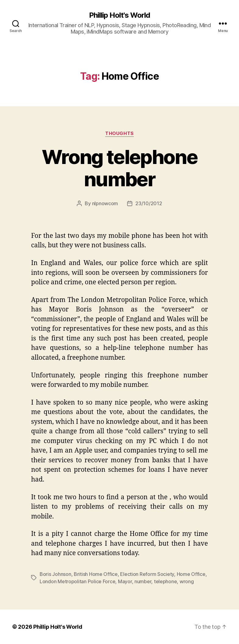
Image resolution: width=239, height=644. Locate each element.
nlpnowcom (105, 203)
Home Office (191, 574)
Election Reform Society (147, 574)
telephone (166, 581)
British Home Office (96, 574)
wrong (187, 581)
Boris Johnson (55, 574)
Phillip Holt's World (120, 15)
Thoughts (119, 133)
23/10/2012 (149, 203)
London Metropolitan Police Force (77, 581)
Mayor (125, 581)
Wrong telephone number (120, 168)
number (143, 581)
